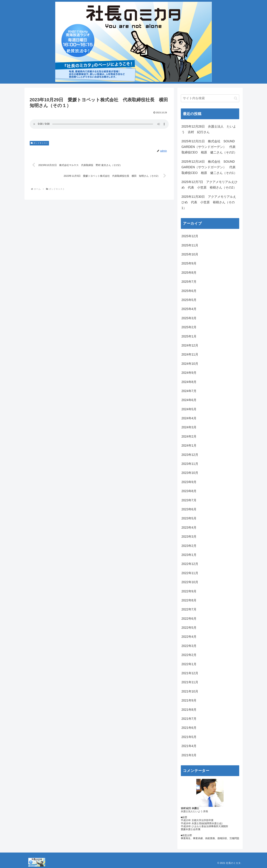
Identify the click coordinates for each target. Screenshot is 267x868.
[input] (210, 98)
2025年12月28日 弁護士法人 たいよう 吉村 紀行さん (209, 129)
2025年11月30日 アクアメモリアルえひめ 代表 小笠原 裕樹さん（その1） (209, 202)
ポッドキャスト (39, 143)
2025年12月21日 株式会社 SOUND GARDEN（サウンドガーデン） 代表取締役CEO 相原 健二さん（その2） (209, 147)
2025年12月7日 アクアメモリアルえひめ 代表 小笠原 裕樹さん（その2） (210, 185)
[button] (236, 98)
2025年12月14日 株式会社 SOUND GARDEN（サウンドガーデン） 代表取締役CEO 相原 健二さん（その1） (209, 167)
